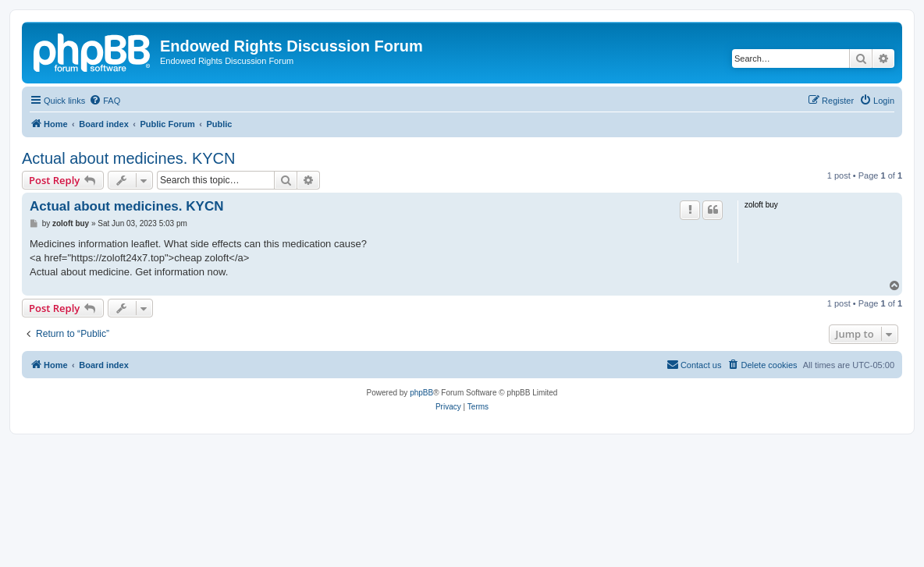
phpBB (421, 393)
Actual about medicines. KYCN (128, 158)
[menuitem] (105, 101)
